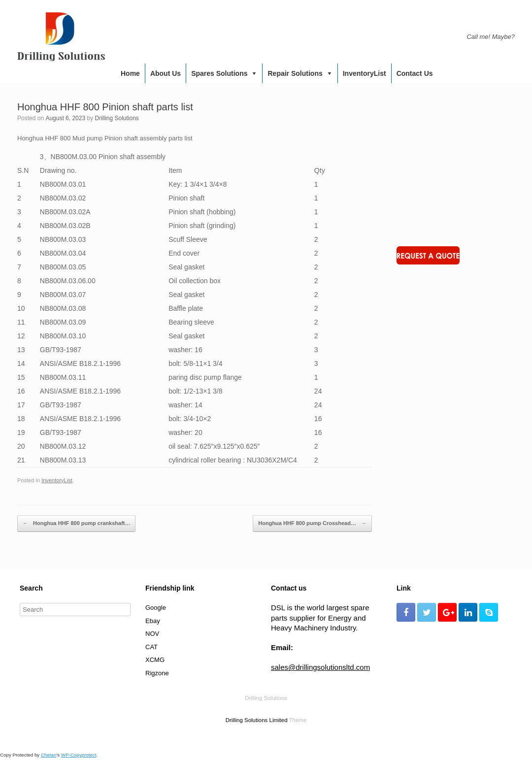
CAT (151, 647)
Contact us (415, 73)
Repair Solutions (295, 73)
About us (166, 73)
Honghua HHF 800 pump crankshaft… (76, 524)
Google (156, 608)
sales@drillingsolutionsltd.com (320, 667)
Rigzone (157, 673)
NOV (152, 634)
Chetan (49, 755)
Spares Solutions (219, 73)
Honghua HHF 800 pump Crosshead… (312, 524)
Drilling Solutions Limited (257, 720)
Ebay (153, 621)
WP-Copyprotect (79, 755)
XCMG (155, 660)
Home (130, 73)
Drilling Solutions (116, 118)
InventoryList (365, 73)
